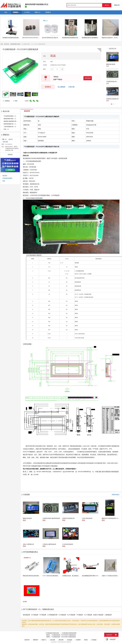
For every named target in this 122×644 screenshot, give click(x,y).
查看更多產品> (116, 495)
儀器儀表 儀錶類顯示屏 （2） (12, 121)
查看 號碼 (5, 142)
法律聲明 (78, 640)
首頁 (2, 44)
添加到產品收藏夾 (7, 178)
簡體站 (86, 640)
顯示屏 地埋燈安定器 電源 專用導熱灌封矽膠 (54, 38)
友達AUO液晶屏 (98, 615)
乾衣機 (25, 602)
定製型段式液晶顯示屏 (112, 99)
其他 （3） (7, 129)
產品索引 (5, 176)
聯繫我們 (36, 640)
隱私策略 (61, 640)
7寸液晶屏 (80, 615)
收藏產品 (6, 101)
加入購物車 (61, 87)
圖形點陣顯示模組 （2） (10, 119)
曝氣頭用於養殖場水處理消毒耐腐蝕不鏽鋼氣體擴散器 (38, 576)
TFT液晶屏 (43, 615)
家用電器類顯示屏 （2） (10, 124)
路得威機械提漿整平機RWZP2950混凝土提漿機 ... (95, 576)
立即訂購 (71, 87)
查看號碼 (88, 78)
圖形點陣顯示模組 (15, 44)
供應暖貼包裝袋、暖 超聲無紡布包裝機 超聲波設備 (76, 576)
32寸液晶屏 (35, 615)
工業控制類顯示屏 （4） (10, 127)
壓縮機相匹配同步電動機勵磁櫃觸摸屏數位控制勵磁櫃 (96, 38)
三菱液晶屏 (108, 615)
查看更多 (10, 155)
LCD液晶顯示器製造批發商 (69, 633)
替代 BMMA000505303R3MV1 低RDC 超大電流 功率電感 (38, 38)
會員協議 (70, 640)
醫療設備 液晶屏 (111, 64)
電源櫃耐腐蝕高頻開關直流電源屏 (71, 38)
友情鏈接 (94, 640)
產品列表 (7, 44)
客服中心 (44, 640)
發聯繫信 (48, 87)
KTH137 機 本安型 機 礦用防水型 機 (52, 576)
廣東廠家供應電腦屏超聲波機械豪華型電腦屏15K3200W (18, 38)
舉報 (15, 101)
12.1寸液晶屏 (88, 615)
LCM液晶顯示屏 (52, 615)
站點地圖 (53, 640)
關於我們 (27, 640)
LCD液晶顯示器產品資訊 (52, 633)
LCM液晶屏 (62, 615)
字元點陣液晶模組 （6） (10, 116)
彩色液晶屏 (26, 615)
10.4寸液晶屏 (71, 615)
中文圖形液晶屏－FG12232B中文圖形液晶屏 (64, 635)
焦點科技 (63, 642)
